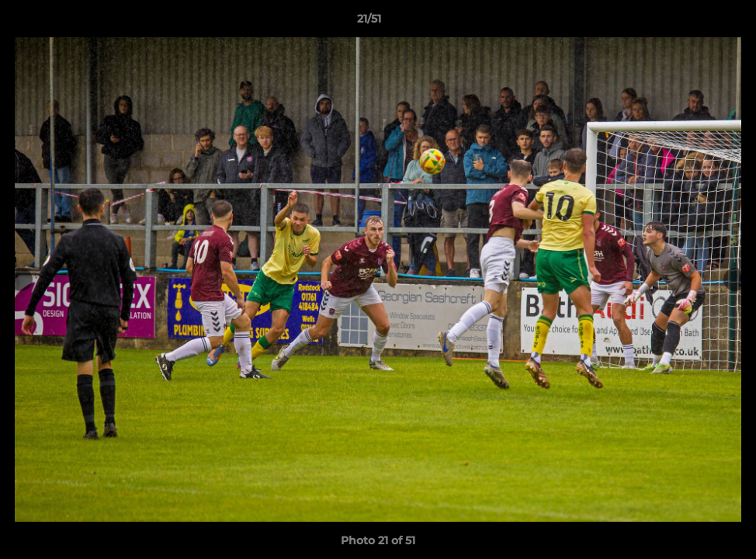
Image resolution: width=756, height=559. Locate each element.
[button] (691, 23)
